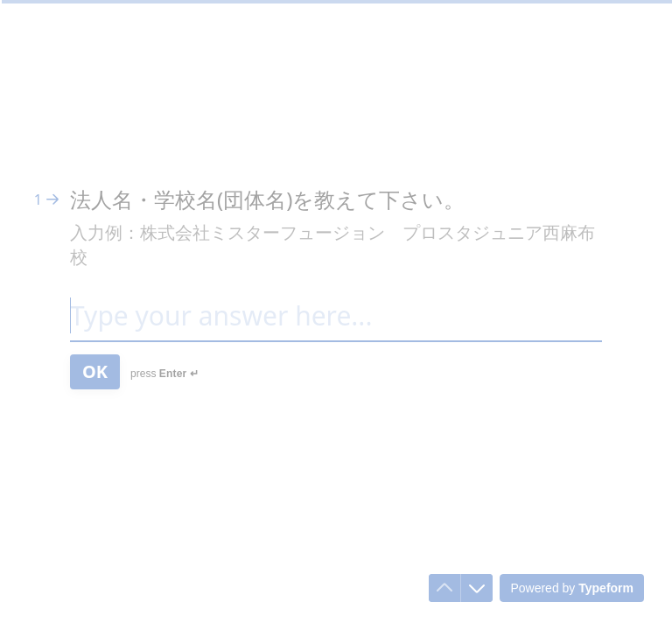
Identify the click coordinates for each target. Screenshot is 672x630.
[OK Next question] (95, 372)
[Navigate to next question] (477, 588)
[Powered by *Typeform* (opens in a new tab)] (572, 588)
